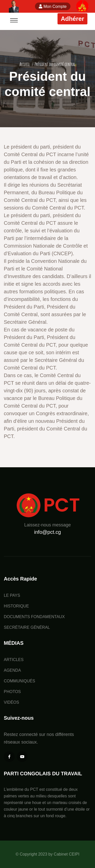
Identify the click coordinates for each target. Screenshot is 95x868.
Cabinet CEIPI (66, 854)
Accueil (25, 64)
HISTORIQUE (16, 606)
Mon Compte (53, 6)
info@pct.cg (48, 532)
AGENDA (12, 670)
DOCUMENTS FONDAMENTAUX (34, 617)
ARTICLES (14, 660)
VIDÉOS (11, 702)
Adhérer (72, 19)
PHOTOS (12, 692)
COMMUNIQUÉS (20, 681)
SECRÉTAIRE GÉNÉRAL (27, 627)
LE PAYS (12, 595)
